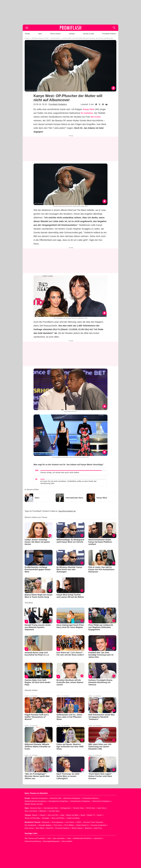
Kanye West (89, 109)
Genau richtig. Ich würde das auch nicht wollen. (60, 472)
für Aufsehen (87, 113)
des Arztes (96, 117)
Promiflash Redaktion (58, 104)
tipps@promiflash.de (67, 511)
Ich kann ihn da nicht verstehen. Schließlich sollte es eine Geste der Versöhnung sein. (68, 482)
